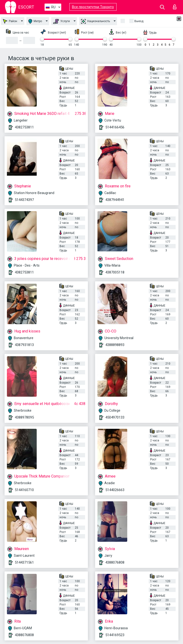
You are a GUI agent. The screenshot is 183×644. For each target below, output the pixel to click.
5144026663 (115, 490)
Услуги (61, 21)
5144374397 (24, 200)
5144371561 (24, 562)
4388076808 (115, 562)
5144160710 (24, 490)
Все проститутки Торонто (93, 7)
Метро (35, 21)
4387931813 (24, 345)
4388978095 (24, 417)
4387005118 (115, 272)
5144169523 (115, 635)
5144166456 (115, 127)
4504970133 (115, 417)
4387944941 (115, 200)
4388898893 (115, 345)
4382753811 (24, 127)
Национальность (95, 21)
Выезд (139, 21)
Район (10, 21)
